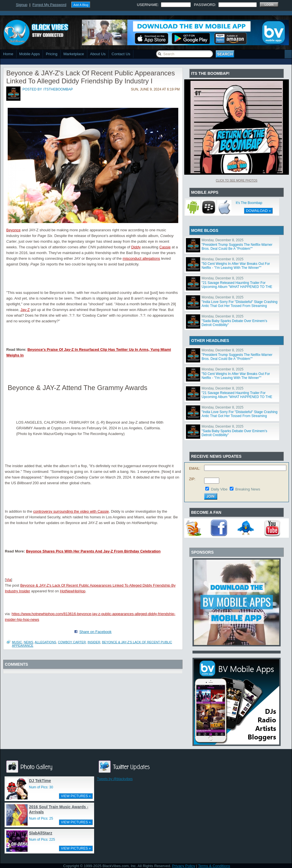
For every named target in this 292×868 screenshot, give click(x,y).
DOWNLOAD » (258, 211)
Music (17, 642)
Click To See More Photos (237, 181)
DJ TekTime (40, 781)
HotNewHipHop (73, 591)
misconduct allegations (141, 258)
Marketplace (74, 54)
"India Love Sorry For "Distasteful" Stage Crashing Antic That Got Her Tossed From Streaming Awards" (240, 306)
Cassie (165, 247)
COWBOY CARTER (72, 642)
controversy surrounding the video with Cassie (71, 511)
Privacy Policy (184, 866)
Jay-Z (25, 310)
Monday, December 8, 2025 (222, 240)
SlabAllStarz (41, 833)
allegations (45, 642)
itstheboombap (58, 89)
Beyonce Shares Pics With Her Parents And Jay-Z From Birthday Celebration (93, 551)
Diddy (136, 247)
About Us (98, 54)
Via (9, 580)
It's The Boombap (249, 203)
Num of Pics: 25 (41, 818)
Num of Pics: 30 (41, 787)
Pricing (52, 54)
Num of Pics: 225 (42, 840)
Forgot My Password (49, 5)
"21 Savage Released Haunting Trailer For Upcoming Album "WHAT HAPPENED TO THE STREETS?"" (237, 287)
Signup (22, 5)
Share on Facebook (95, 632)
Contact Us (121, 54)
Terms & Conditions (214, 866)
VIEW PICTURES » (76, 796)
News (29, 642)
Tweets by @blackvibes (115, 779)
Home (8, 54)
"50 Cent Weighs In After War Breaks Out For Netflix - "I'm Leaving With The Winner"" (236, 266)
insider (94, 642)
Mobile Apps (30, 54)
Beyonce (14, 230)
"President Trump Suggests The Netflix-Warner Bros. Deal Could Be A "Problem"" (237, 247)
